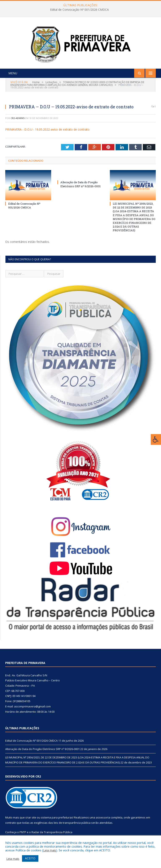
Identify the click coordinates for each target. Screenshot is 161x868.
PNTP (23, 832)
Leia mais (50, 850)
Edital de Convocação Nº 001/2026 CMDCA (79, 10)
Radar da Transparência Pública (52, 832)
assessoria (103, 817)
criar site (31, 817)
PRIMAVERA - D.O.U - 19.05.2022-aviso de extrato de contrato (47, 129)
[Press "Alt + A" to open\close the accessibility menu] (156, 439)
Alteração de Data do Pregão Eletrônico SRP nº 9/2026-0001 (80, 184)
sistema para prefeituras (57, 817)
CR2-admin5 (18, 118)
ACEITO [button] (30, 858)
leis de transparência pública (72, 823)
